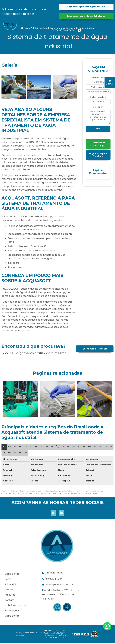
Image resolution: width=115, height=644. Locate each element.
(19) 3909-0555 (52, 574)
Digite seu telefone (98, 98)
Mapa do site (12, 575)
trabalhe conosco (63, 30)
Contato (9, 601)
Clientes (9, 590)
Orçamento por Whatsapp (98, 145)
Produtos (10, 596)
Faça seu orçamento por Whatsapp (86, 17)
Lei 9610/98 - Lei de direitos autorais (85, 494)
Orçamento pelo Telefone (98, 156)
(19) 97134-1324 (52, 580)
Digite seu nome (98, 78)
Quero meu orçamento (95, 350)
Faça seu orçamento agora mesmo (86, 7)
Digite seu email (98, 88)
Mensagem (98, 108)
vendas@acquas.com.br (57, 586)
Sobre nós (10, 585)
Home (8, 580)
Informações (12, 611)
